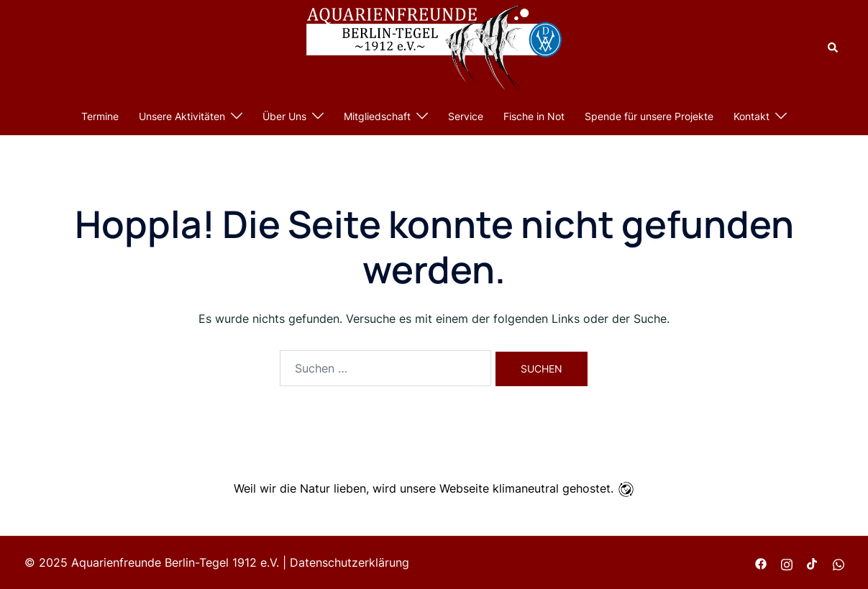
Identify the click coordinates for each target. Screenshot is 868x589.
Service (466, 116)
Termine (100, 116)
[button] (833, 48)
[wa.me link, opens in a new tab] (839, 562)
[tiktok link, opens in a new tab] (813, 562)
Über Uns (284, 116)
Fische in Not (534, 116)
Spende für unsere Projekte (649, 116)
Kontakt (751, 116)
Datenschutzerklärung (350, 562)
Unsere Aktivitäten (182, 116)
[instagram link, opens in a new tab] (787, 562)
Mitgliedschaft (377, 116)
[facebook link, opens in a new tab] (761, 562)
